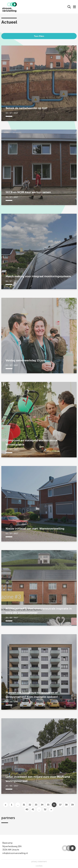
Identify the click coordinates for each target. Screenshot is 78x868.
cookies (39, 866)
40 (27, 810)
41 (33, 810)
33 (36, 805)
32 (30, 805)
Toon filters (39, 36)
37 (60, 805)
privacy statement (39, 861)
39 (72, 805)
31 (24, 805)
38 (66, 805)
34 (42, 805)
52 (45, 810)
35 (48, 805)
